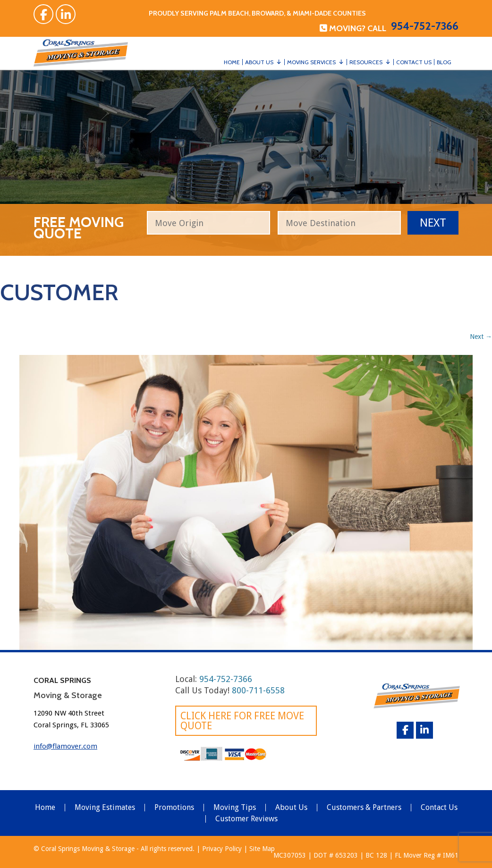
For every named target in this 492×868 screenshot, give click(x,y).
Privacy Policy (222, 849)
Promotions (174, 808)
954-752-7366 (425, 26)
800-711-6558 (258, 690)
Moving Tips (235, 808)
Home (232, 62)
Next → (481, 337)
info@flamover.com (65, 746)
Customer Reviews (246, 819)
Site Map (262, 849)
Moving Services (311, 62)
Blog (444, 62)
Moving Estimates (105, 808)
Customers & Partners (364, 808)
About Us (259, 62)
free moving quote (79, 226)
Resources (366, 62)
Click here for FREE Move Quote (242, 721)
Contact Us (414, 62)
